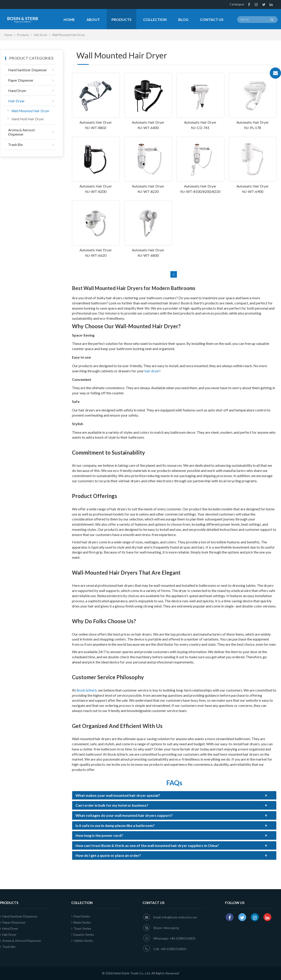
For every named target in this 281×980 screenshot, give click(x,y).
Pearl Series (81, 916)
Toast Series (81, 928)
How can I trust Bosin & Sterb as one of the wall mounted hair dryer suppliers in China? (171, 846)
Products (122, 19)
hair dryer (152, 371)
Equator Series (83, 934)
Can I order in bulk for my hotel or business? (171, 805)
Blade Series (81, 922)
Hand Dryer (17, 90)
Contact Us (212, 19)
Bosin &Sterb (87, 690)
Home (69, 19)
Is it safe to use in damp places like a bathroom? (171, 826)
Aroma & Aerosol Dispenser (21, 132)
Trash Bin (15, 144)
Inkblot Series (82, 941)
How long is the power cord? (171, 835)
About (93, 19)
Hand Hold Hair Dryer (28, 119)
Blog (183, 19)
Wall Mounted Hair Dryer (30, 111)
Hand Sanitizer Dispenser (28, 70)
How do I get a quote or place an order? (171, 855)
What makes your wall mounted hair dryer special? (171, 795)
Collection (155, 19)
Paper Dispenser (21, 80)
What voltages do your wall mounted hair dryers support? (171, 815)
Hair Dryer (41, 35)
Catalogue (237, 4)
